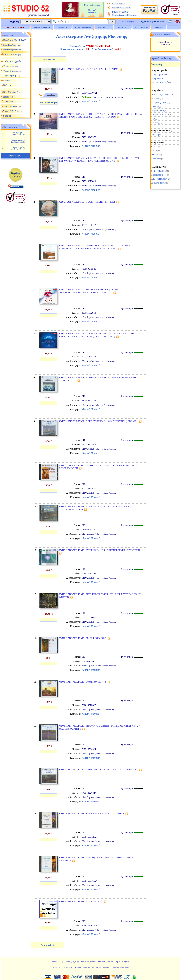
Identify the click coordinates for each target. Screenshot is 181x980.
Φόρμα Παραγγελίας (12, 71)
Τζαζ (154, 119)
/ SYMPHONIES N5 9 (83, 682)
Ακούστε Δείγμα (159, 183)
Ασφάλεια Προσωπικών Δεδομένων (96, 967)
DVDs (154, 151)
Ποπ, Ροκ (156, 98)
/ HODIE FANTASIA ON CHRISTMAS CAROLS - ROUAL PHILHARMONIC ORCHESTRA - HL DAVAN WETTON (101, 115)
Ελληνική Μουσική (160, 74)
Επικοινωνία (125, 7)
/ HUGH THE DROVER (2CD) (87, 202)
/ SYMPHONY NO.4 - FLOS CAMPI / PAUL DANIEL (99, 770)
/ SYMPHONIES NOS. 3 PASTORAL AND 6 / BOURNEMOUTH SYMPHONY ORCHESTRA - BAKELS (94, 247)
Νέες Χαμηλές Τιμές (16, 27)
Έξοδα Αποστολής (11, 66)
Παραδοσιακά (158, 111)
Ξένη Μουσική (158, 78)
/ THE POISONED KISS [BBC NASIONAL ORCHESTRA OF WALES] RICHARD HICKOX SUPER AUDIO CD (100, 291)
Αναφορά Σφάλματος (73, 967)
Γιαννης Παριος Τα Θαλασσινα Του (18, 134)
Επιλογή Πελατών (159, 179)
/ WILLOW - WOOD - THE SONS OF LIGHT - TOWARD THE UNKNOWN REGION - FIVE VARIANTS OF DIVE (100, 159)
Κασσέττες (156, 159)
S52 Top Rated (158, 171)
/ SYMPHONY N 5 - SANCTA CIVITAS (92, 814)
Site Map (7, 116)
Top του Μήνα (10, 127)
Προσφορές (159, 27)
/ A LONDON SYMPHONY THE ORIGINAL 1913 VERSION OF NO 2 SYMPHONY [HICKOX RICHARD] (97, 335)
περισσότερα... (15, 156)
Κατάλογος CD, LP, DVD (15, 40)
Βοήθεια (115, 7)
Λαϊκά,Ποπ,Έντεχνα (160, 94)
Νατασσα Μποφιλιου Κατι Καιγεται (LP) (18, 141)
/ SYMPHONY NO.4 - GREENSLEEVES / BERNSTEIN (100, 550)
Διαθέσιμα (156, 135)
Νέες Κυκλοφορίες (12, 45)
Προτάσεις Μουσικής (13, 50)
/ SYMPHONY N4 (81, 901)
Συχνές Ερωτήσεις (11, 76)
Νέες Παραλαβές (159, 175)
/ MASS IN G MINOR (83, 638)
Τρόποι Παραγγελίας (12, 61)
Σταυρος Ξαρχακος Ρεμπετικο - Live (17, 149)
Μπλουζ (155, 123)
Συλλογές (156, 106)
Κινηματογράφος (159, 102)
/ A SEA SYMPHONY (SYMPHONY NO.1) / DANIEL (98, 421)
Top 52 (12, 106)
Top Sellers (8, 102)
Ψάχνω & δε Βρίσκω (12, 111)
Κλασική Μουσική (160, 82)
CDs (153, 147)
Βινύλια (155, 155)
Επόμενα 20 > (49, 59)
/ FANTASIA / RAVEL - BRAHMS (89, 69)
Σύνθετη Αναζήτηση (126, 22)
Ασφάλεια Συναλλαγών (120, 967)
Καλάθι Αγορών (118, 3)
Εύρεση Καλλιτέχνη (12, 54)
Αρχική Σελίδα (58, 967)
